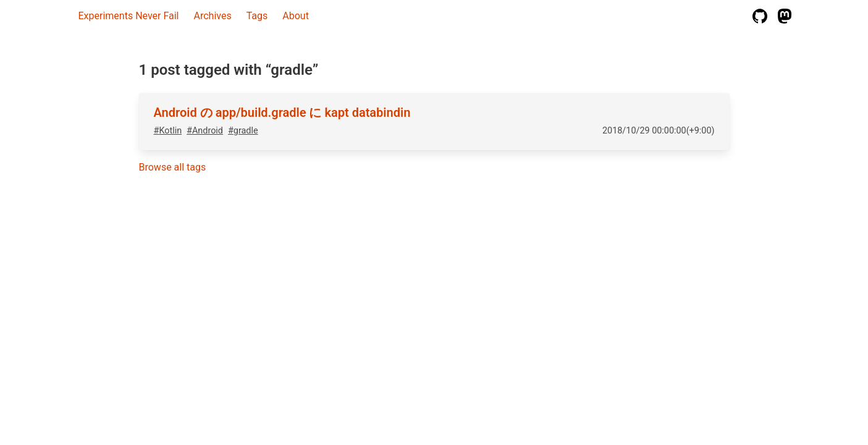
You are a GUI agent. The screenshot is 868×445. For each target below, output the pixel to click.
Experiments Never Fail (129, 16)
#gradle (243, 131)
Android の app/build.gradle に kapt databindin (282, 112)
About (296, 16)
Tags (257, 16)
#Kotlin (168, 131)
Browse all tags (173, 167)
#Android (205, 131)
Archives (213, 16)
